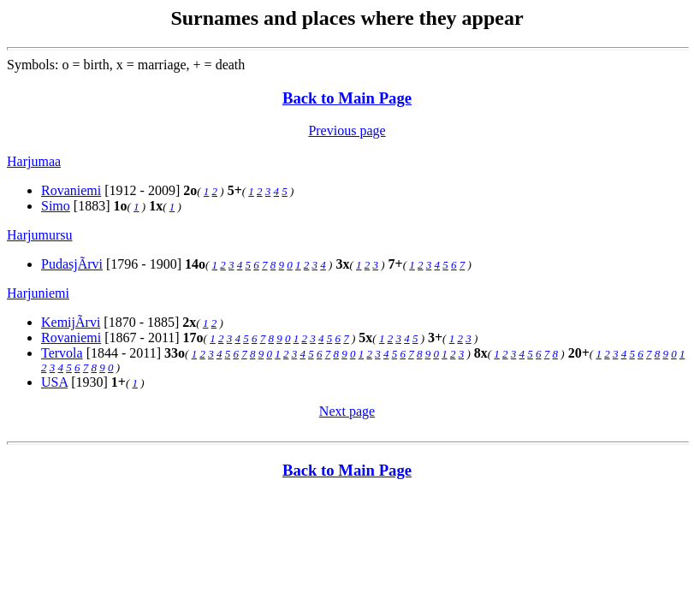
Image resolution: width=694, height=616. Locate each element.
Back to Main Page (347, 98)
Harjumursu (39, 235)
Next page (347, 411)
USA (54, 382)
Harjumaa (34, 161)
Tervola (62, 353)
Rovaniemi (71, 190)
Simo (56, 206)
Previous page (347, 130)
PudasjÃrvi (72, 264)
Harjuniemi (38, 293)
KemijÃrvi (71, 322)
